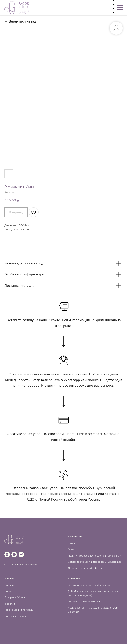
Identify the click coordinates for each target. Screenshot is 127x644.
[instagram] (7, 555)
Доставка (10, 585)
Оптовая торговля (15, 616)
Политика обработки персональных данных (94, 556)
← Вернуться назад (20, 22)
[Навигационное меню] (120, 8)
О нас (71, 549)
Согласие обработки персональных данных (94, 562)
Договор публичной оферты (85, 568)
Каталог (73, 543)
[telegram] (21, 555)
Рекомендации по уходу (19, 610)
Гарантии (10, 604)
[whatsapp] (14, 555)
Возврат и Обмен (15, 597)
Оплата (9, 591)
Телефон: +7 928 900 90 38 (84, 602)
